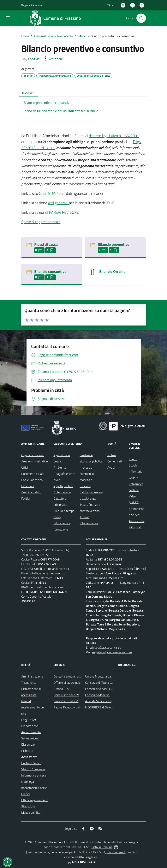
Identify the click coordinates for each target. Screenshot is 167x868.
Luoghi (133, 465)
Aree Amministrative (35, 461)
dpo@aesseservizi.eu (108, 648)
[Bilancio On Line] (93, 272)
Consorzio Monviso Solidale (103, 695)
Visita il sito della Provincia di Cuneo (76, 701)
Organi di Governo (33, 455)
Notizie (112, 455)
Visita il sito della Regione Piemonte (77, 695)
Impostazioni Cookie (34, 788)
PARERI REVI (59, 212)
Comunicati (115, 461)
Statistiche (28, 806)
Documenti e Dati (32, 474)
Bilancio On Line (112, 271)
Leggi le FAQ (29, 720)
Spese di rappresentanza (41, 222)
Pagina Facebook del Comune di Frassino (80, 707)
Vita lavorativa (89, 523)
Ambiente (60, 467)
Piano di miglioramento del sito (33, 707)
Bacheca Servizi (31, 763)
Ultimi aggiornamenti (35, 800)
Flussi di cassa (46, 244)
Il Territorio (136, 472)
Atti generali (58, 203)
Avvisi (111, 467)
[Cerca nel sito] (141, 18)
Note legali (28, 782)
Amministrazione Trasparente (53, 36)
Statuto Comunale (33, 769)
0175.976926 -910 (39, 555)
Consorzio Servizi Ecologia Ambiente (108, 689)
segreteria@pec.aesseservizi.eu (112, 652)
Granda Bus (61, 689)
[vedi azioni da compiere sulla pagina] (53, 59)
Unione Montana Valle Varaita (104, 676)
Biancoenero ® (116, 852)
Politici (25, 498)
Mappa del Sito (31, 812)
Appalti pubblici (63, 486)
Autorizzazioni (63, 492)
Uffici (24, 467)
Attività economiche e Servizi (137, 509)
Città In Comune (102, 847)
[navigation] (8, 18)
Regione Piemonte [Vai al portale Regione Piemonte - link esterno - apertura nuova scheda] (32, 5)
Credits (26, 794)
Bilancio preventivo (114, 244)
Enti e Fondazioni (32, 480)
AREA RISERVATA (81, 862)
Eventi (133, 459)
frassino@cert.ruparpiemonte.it (49, 569)
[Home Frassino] (57, 18)
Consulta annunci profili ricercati (74, 676)
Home (25, 36)
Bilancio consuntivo (50, 271)
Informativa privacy (34, 775)
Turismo (85, 517)
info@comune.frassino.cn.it (47, 573)
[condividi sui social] (31, 59)
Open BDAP (48, 193)
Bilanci (82, 36)
